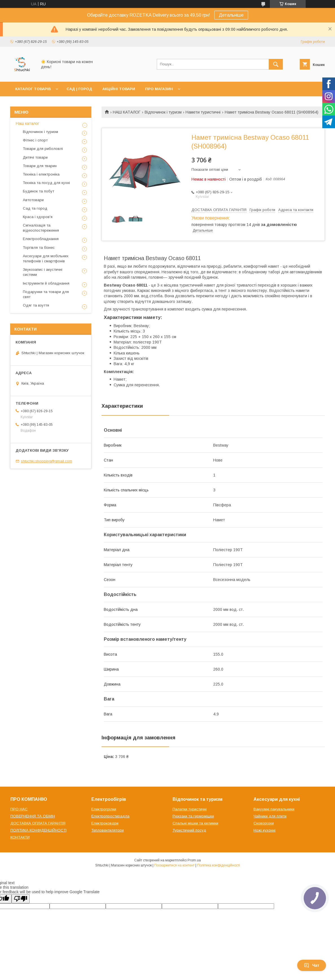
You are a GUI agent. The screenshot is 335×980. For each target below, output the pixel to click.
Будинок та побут (38, 191)
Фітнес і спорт (35, 140)
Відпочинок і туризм (163, 112)
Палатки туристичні (190, 809)
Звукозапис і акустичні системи (43, 272)
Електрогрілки (104, 809)
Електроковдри (105, 823)
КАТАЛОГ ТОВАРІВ (33, 89)
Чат (312, 965)
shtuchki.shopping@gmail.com (47, 461)
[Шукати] (276, 64)
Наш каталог (27, 123)
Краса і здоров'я (38, 217)
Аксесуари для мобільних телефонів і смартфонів (46, 259)
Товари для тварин (40, 166)
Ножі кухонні (265, 830)
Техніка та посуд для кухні (46, 183)
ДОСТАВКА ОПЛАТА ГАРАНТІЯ (38, 823)
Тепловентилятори (108, 830)
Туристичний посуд (189, 830)
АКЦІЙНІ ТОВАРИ (119, 89)
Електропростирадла (110, 816)
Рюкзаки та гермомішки (193, 816)
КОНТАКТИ (20, 837)
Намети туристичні (203, 112)
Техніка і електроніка (41, 174)
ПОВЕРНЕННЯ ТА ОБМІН (33, 816)
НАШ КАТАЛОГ (127, 112)
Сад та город (35, 208)
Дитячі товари (35, 157)
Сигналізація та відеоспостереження (41, 228)
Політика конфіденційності (219, 865)
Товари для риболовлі (43, 149)
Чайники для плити (270, 816)
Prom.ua (194, 860)
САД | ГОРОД (79, 89)
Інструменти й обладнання (46, 283)
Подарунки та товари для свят (46, 294)
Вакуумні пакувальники (274, 809)
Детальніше (231, 15)
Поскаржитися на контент (174, 865)
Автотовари (33, 200)
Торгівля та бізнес (39, 248)
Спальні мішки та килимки (195, 823)
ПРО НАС (19, 809)
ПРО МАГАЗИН (159, 89)
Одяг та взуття (36, 305)
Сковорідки (264, 823)
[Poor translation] (21, 899)
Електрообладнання (41, 239)
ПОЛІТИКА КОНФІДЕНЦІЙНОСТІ (38, 830)
